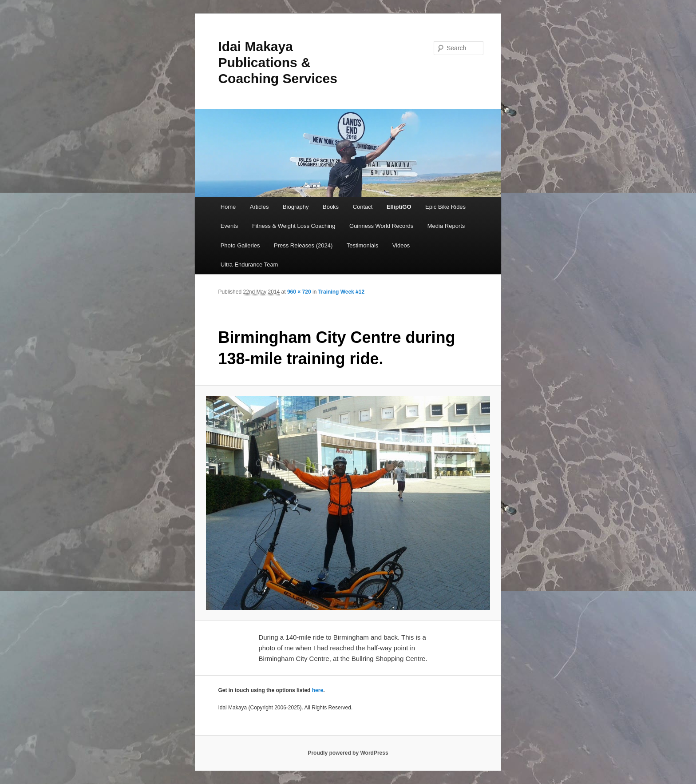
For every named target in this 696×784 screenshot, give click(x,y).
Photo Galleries (240, 245)
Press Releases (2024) (303, 245)
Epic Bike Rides (445, 207)
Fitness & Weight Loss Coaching (294, 226)
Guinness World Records (381, 226)
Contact (363, 207)
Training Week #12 (342, 292)
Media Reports (446, 226)
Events (229, 226)
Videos (401, 245)
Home (228, 207)
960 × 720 (299, 292)
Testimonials (363, 245)
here (318, 690)
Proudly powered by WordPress (348, 753)
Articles (259, 207)
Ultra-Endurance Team (249, 265)
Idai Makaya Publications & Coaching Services (277, 62)
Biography (296, 207)
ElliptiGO (399, 207)
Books (331, 207)
